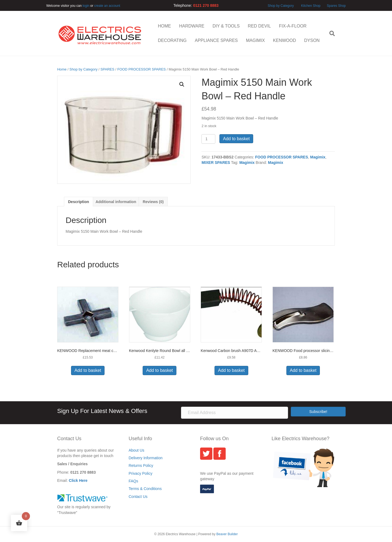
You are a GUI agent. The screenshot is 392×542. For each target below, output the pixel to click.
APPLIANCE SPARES (216, 40)
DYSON (312, 40)
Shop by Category (281, 6)
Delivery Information (146, 458)
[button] (182, 84)
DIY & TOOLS (226, 26)
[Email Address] (235, 413)
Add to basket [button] (88, 370)
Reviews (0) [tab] (153, 202)
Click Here (78, 480)
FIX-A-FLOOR (293, 26)
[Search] (330, 33)
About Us (137, 450)
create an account (107, 6)
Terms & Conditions (145, 489)
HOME (164, 26)
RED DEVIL (259, 26)
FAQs (134, 481)
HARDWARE (192, 26)
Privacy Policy (141, 473)
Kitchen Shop (311, 6)
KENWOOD (284, 40)
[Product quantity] (208, 139)
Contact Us (138, 497)
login (86, 6)
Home (62, 69)
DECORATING (172, 40)
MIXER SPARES (216, 163)
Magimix (318, 157)
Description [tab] (79, 202)
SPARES (107, 69)
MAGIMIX (255, 40)
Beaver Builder (227, 534)
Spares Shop (336, 6)
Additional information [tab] (116, 202)
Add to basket (236, 139)
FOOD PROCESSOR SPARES (142, 69)
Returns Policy (141, 466)
